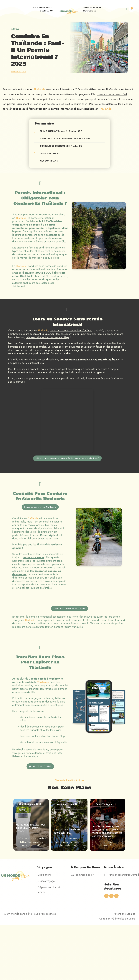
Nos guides (90, 11)
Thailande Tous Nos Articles (69, 780)
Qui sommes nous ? (43, 7)
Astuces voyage (92, 7)
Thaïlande (39, 89)
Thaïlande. (31, 620)
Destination (47, 11)
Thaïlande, (22, 266)
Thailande (43, 682)
